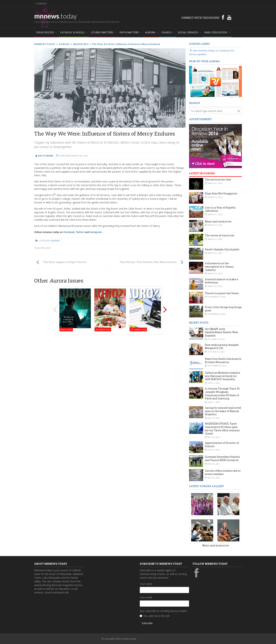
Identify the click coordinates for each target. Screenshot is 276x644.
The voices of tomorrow (220, 235)
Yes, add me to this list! (156, 616)
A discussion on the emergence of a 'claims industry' (219, 266)
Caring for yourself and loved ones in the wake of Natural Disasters (223, 411)
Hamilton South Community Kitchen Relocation (223, 360)
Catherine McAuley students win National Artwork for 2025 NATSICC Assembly (222, 376)
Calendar (41, 4)
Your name (146, 584)
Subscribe (147, 623)
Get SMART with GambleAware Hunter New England (221, 332)
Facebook (69, 232)
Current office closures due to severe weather (223, 472)
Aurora (55, 241)
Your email (146, 597)
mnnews (56, 16)
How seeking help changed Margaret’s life (222, 346)
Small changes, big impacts (222, 249)
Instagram (96, 232)
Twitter (80, 232)
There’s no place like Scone (222, 293)
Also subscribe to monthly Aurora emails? (163, 611)
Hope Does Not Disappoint (221, 193)
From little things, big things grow (223, 309)
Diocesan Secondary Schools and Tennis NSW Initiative (222, 458)
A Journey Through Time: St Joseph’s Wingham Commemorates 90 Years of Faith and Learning (222, 393)
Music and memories (218, 221)
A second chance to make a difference (221, 281)
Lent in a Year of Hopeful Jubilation (220, 209)
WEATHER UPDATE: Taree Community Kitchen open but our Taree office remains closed (222, 429)
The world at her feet (218, 180)
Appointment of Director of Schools (222, 444)
